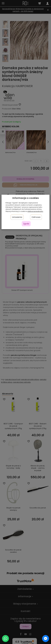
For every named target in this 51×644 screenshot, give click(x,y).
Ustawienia (17, 217)
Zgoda (26, 224)
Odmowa (36, 217)
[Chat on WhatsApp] (5, 639)
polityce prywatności (35, 211)
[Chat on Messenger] (46, 639)
